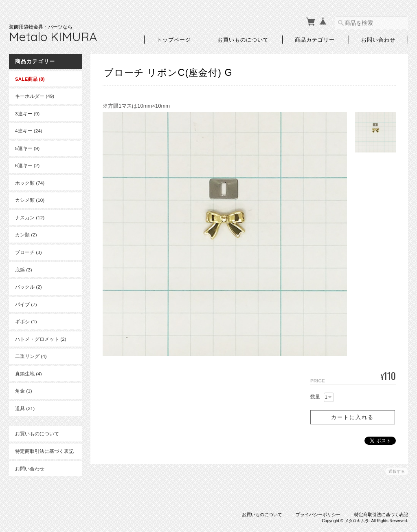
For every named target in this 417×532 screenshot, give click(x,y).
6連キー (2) (27, 165)
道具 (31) (25, 408)
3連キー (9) (27, 114)
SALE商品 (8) (30, 79)
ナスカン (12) (30, 217)
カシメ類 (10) (30, 200)
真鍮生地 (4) (29, 374)
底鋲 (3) (24, 270)
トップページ (174, 39)
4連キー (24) (29, 131)
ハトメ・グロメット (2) (41, 339)
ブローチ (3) (29, 252)
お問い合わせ (378, 39)
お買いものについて (243, 39)
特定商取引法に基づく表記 (44, 451)
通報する (397, 471)
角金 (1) (24, 391)
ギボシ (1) (26, 321)
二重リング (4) (31, 356)
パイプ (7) (26, 304)
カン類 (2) (26, 235)
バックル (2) (29, 287)
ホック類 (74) (30, 183)
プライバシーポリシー (318, 514)
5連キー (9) (27, 148)
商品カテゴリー (315, 39)
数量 (315, 397)
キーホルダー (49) (35, 96)
